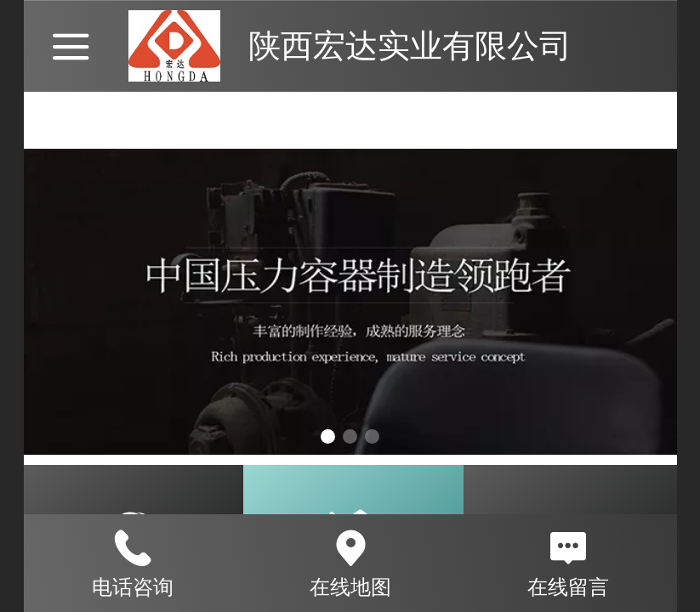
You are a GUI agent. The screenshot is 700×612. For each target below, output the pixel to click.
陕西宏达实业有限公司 (410, 45)
